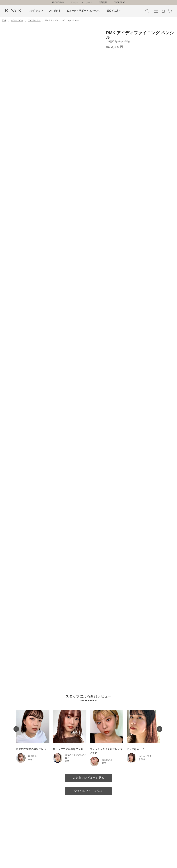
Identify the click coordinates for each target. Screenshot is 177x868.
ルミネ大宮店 (145, 756)
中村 (30, 759)
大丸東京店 (107, 760)
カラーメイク (17, 20)
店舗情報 (103, 2)
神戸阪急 (32, 756)
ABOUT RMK (58, 2)
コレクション (36, 11)
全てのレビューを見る (88, 791)
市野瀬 (142, 759)
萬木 (104, 763)
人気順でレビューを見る (88, 778)
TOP (4, 20)
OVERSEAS (120, 2)
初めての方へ (114, 11)
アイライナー (34, 20)
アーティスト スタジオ (81, 2)
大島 (67, 761)
